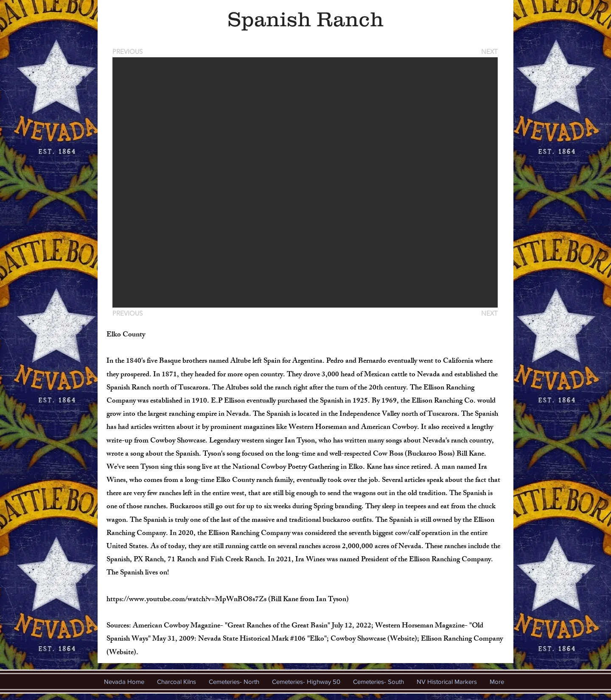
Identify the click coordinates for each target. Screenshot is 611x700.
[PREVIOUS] (129, 52)
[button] (305, 182)
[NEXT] (489, 52)
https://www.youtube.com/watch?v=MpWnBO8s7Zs (186, 600)
